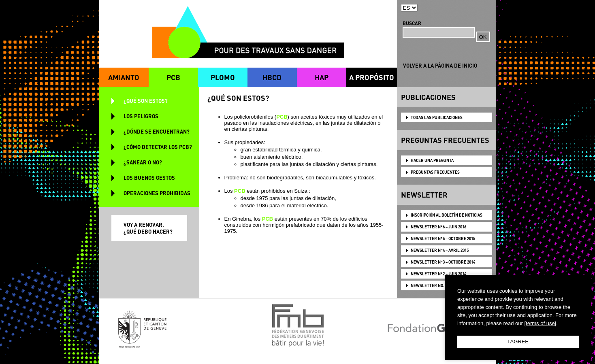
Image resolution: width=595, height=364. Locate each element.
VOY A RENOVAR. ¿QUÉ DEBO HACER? (148, 228)
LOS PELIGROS (141, 116)
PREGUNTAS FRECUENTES (435, 172)
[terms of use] (540, 323)
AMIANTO (124, 77)
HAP (322, 77)
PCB (173, 77)
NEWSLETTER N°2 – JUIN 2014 (438, 274)
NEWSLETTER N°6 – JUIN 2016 (438, 227)
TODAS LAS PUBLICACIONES (437, 117)
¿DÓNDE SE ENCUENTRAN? (157, 131)
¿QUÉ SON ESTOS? (146, 101)
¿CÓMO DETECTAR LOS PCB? (158, 147)
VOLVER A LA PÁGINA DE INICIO (440, 65)
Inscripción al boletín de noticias (447, 215)
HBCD (272, 77)
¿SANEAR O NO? (143, 162)
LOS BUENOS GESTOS (149, 178)
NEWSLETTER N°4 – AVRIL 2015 (440, 250)
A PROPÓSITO (372, 77)
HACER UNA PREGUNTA (432, 160)
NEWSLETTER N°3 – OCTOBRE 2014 (443, 262)
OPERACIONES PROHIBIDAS (157, 193)
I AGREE (518, 342)
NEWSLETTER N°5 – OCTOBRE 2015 (443, 238)
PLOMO (223, 77)
